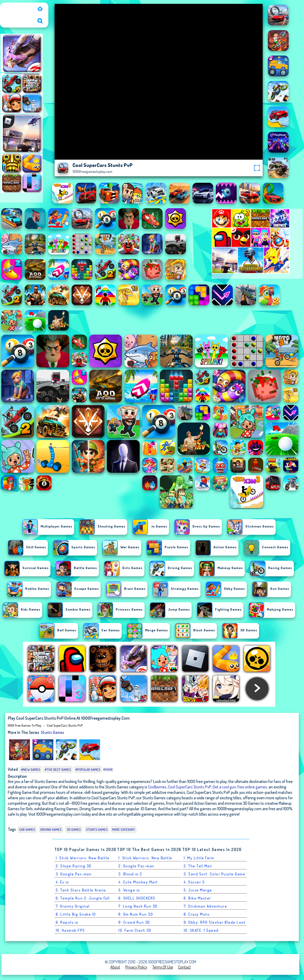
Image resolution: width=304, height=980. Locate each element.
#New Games (31, 769)
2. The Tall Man (198, 866)
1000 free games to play (18, 9)
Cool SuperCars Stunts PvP (65, 725)
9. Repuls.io (67, 922)
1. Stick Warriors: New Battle (83, 858)
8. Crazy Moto (197, 914)
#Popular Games (88, 769)
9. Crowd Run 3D (134, 922)
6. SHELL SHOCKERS (137, 898)
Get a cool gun (224, 787)
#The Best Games (58, 769)
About (115, 967)
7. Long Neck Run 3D (138, 906)
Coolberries (157, 787)
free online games (252, 787)
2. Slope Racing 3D (74, 866)
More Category (124, 829)
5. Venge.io (129, 890)
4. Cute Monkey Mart (138, 882)
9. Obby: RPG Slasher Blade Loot (215, 922)
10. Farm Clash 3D (135, 930)
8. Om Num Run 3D (136, 914)
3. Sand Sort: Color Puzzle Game (215, 874)
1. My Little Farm (199, 858)
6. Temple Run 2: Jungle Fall (83, 898)
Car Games (27, 829)
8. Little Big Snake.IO (76, 914)
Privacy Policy (136, 967)
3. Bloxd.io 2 (130, 874)
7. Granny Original (73, 906)
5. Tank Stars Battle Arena (81, 890)
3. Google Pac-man (74, 874)
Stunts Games (53, 732)
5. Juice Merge (198, 890)
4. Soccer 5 (194, 882)
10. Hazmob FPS (70, 930)
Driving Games (51, 829)
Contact (185, 967)
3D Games (74, 829)
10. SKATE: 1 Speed (201, 930)
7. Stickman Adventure (205, 906)
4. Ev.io (62, 882)
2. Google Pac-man (136, 866)
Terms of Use (163, 967)
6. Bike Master (197, 898)
